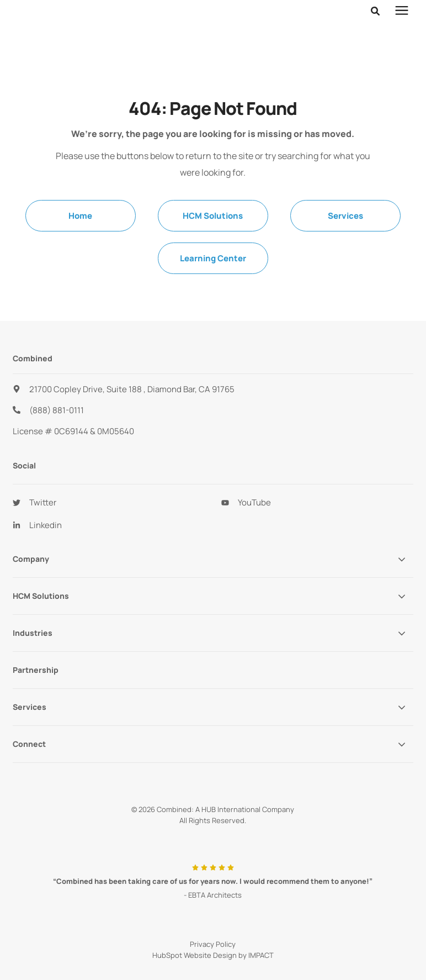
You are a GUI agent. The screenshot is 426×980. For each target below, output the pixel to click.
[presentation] (402, 25)
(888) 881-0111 (57, 410)
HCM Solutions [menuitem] (213, 216)
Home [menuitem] (80, 216)
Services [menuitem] (345, 216)
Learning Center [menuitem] (213, 258)
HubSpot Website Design (195, 955)
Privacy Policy (213, 944)
